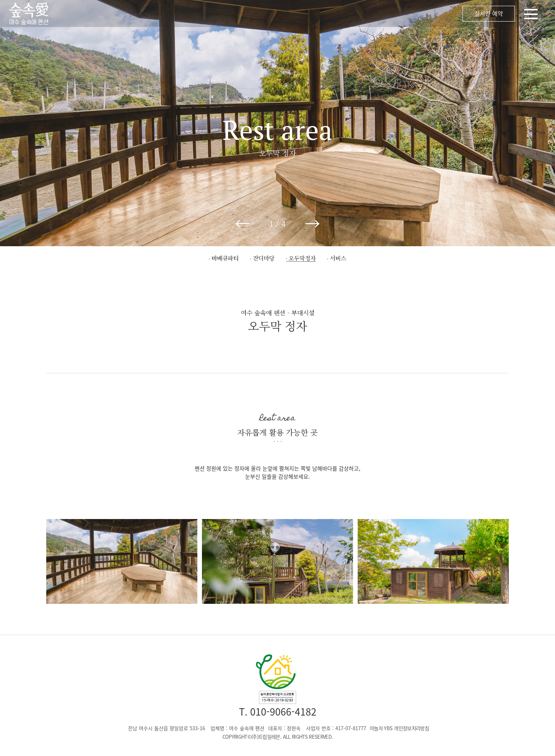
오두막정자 (302, 258)
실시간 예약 (489, 13)
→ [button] (313, 223)
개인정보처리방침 (411, 728)
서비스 (338, 258)
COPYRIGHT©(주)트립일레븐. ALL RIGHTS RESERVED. (278, 737)
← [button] (242, 223)
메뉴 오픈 (316, 13)
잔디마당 (264, 258)
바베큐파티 (225, 258)
